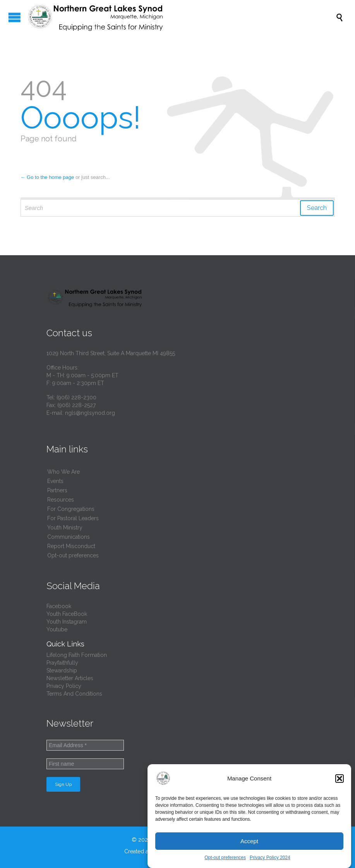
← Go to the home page (47, 177)
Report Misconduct (71, 546)
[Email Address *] (85, 745)
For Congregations (71, 509)
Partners (57, 490)
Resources (61, 500)
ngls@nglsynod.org (90, 413)
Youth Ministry (65, 528)
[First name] (85, 764)
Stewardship (62, 670)
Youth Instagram (67, 622)
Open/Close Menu (15, 17)
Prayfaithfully (62, 663)
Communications (69, 537)
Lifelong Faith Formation (77, 655)
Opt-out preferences (225, 858)
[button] (340, 779)
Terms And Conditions (74, 694)
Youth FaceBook (67, 614)
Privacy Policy (64, 686)
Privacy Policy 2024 (270, 858)
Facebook (59, 606)
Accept (249, 841)
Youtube (57, 629)
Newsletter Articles (70, 678)
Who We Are (63, 472)
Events (55, 481)
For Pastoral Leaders (73, 518)
